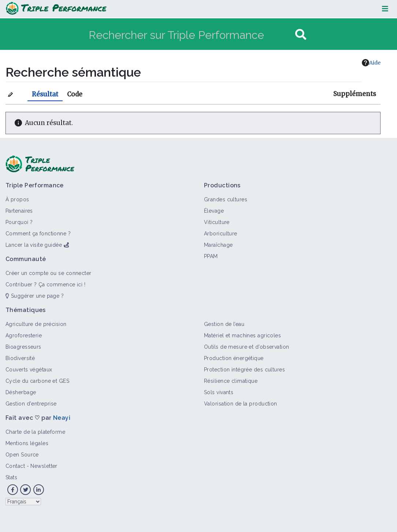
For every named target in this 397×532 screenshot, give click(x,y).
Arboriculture (221, 234)
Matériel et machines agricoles (242, 335)
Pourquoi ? (19, 222)
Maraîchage (218, 245)
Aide (371, 63)
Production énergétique (234, 358)
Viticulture (217, 222)
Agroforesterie (24, 335)
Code (75, 94)
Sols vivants (219, 392)
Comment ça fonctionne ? (38, 234)
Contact (15, 466)
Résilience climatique (231, 381)
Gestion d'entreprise (31, 404)
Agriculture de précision (36, 324)
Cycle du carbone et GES (37, 381)
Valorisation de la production (241, 404)
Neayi (62, 418)
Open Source (22, 455)
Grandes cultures (226, 199)
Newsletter (44, 466)
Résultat (45, 94)
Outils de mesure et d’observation (247, 347)
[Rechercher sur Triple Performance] (191, 35)
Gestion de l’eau (224, 324)
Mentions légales (27, 443)
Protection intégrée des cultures (244, 370)
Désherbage (21, 392)
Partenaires (19, 211)
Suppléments (355, 94)
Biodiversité (20, 358)
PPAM (211, 256)
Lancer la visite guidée (34, 245)
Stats (11, 477)
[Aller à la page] (301, 35)
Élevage (214, 211)
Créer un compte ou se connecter (49, 273)
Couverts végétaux (29, 370)
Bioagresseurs (23, 347)
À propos (17, 199)
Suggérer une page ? (35, 296)
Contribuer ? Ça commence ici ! (45, 285)
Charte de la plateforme (35, 432)
